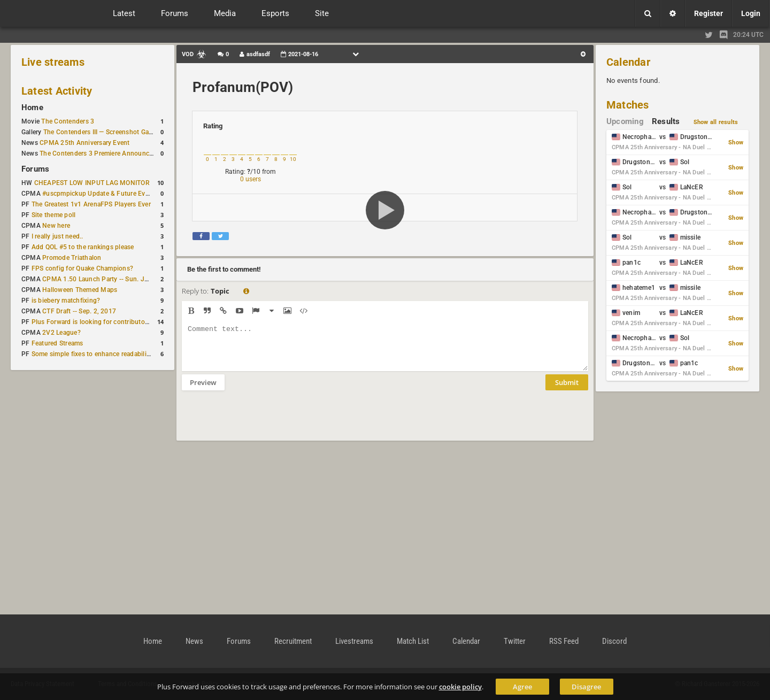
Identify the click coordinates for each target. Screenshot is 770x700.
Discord (614, 641)
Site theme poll (54, 215)
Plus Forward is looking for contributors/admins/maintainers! (123, 322)
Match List (413, 641)
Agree (522, 687)
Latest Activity (57, 91)
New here (56, 226)
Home (32, 107)
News (194, 641)
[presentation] (263, 422)
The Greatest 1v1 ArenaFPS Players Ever (91, 204)
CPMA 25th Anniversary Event (84, 143)
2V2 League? (61, 333)
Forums (35, 169)
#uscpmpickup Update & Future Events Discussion (117, 194)
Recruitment (293, 641)
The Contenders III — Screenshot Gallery (102, 132)
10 (293, 159)
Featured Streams (57, 343)
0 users (251, 179)
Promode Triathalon (72, 258)
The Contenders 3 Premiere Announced (98, 153)
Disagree (586, 687)
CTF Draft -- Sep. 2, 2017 (79, 311)
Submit (567, 390)
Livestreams (354, 641)
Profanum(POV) (243, 87)
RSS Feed (564, 641)
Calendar (628, 62)
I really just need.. (57, 236)
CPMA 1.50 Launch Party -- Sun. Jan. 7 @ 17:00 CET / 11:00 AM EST (145, 279)
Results (666, 121)
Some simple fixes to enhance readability (92, 354)
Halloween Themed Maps (80, 290)
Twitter (515, 641)
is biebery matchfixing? (66, 301)
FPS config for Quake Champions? (82, 268)
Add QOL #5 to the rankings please (83, 247)
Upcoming (625, 121)
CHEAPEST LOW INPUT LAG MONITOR (92, 183)
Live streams (53, 62)
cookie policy (460, 687)
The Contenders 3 (68, 121)
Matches (628, 105)
